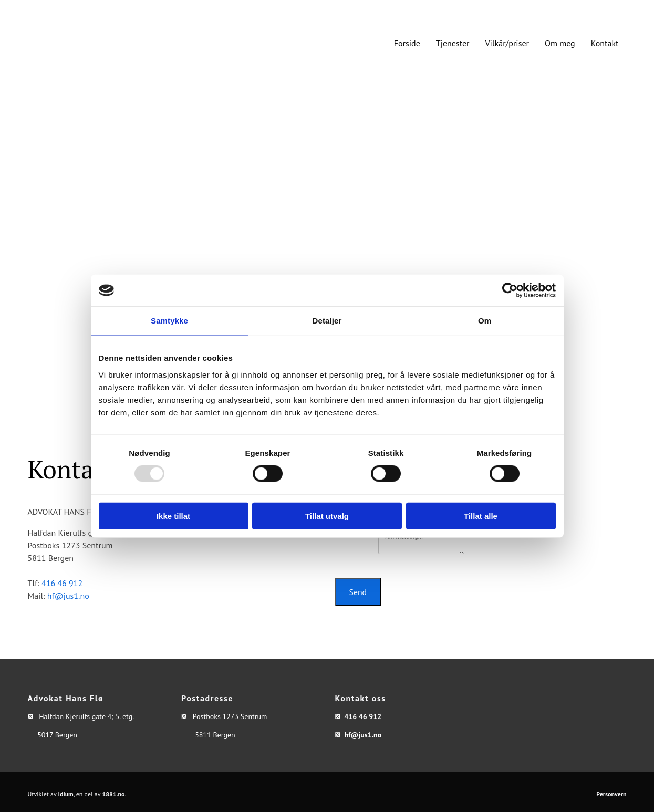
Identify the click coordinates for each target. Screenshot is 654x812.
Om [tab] (485, 321)
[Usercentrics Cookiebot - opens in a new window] (510, 290)
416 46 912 (62, 583)
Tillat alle (481, 516)
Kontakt (605, 43)
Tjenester (453, 43)
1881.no (113, 794)
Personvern (611, 794)
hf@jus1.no (68, 596)
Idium (66, 794)
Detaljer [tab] (327, 321)
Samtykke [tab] (169, 321)
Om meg (560, 43)
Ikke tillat (173, 516)
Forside (407, 43)
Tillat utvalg (327, 516)
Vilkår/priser (507, 43)
